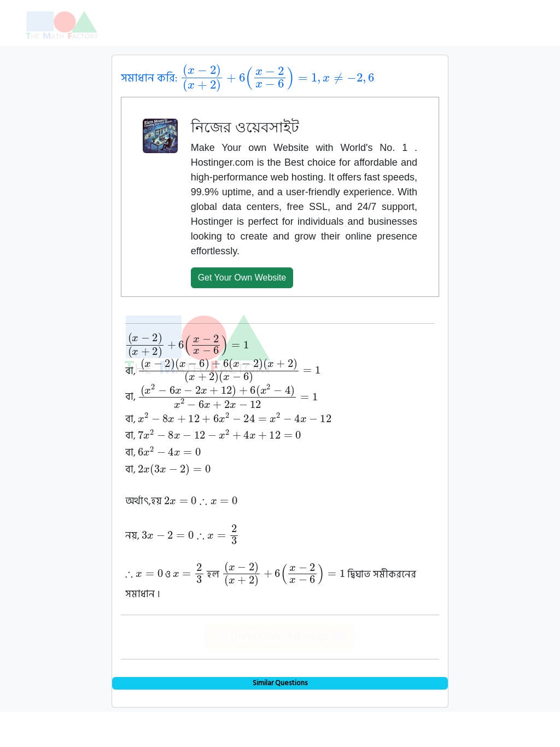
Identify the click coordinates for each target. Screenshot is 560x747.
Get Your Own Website (242, 278)
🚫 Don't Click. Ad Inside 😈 (280, 637)
